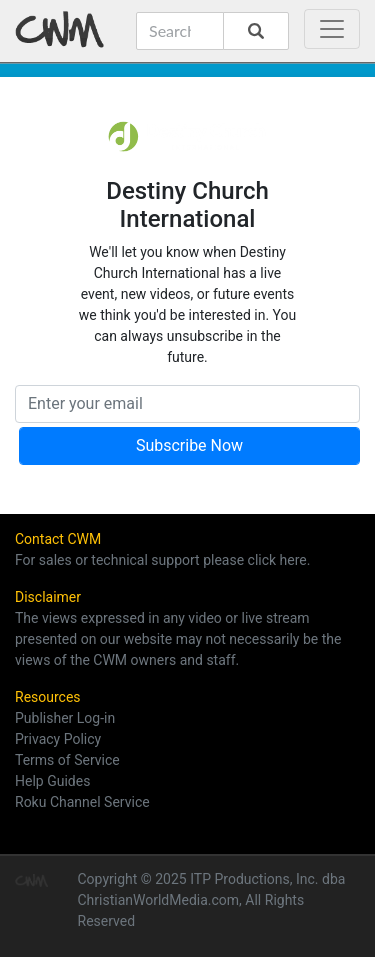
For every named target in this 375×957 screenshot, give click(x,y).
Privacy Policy (58, 739)
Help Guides (52, 781)
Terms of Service (67, 760)
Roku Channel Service (82, 802)
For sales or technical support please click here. (162, 560)
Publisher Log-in (65, 718)
